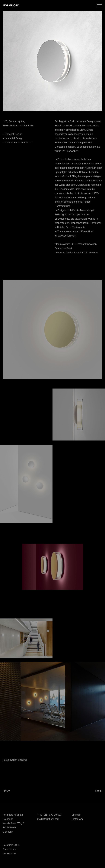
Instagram (77, 819)
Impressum (9, 853)
